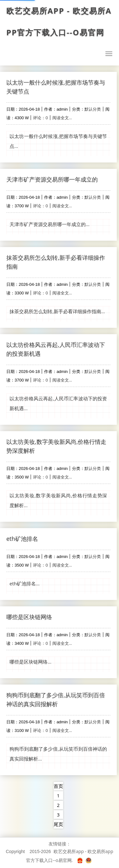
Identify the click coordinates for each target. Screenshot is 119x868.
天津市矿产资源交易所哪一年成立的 (52, 179)
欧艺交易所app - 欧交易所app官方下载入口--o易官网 (60, 22)
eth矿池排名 (22, 539)
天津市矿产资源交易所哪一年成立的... (50, 224)
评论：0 (40, 118)
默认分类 (93, 109)
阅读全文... (62, 118)
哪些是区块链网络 (29, 617)
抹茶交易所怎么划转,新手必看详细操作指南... (57, 311)
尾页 (58, 824)
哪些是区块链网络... (30, 662)
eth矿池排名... (25, 583)
